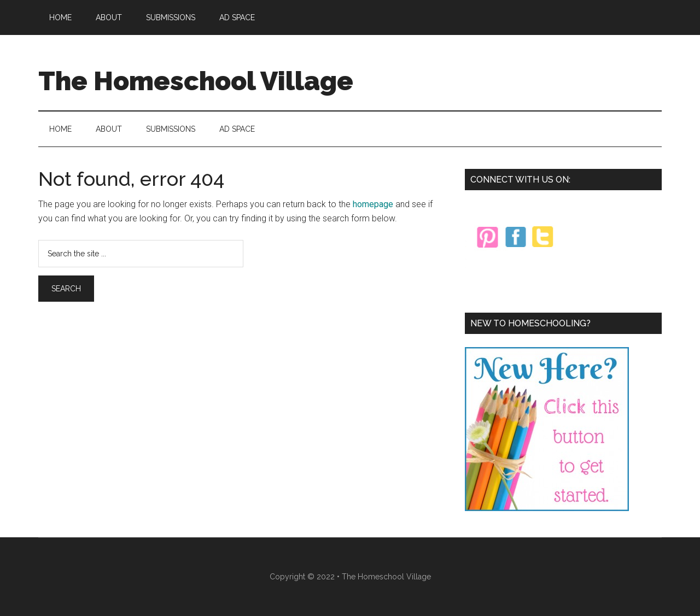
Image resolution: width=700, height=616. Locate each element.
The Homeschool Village (196, 81)
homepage (373, 204)
